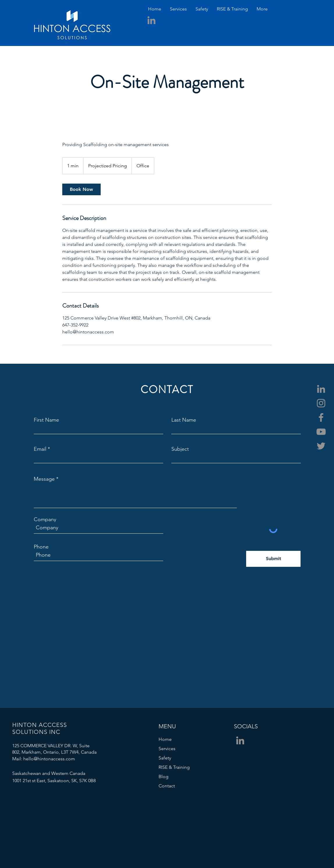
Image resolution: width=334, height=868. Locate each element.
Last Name (184, 420)
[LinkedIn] (151, 20)
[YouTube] (321, 432)
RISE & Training (174, 767)
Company (45, 519)
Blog (164, 776)
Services (167, 749)
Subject (180, 449)
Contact (167, 786)
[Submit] (273, 559)
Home (165, 739)
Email (40, 449)
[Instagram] (321, 403)
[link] (81, 189)
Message (44, 479)
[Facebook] (321, 417)
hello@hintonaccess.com (49, 759)
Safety (165, 758)
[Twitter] (321, 446)
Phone (41, 547)
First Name (46, 420)
